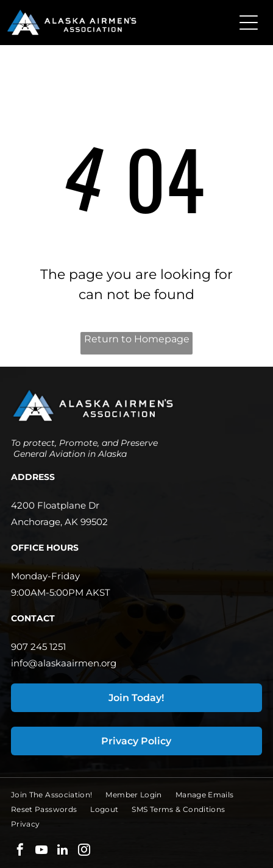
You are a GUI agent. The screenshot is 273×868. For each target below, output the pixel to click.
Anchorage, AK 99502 (59, 522)
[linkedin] (63, 851)
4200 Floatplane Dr (55, 505)
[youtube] (41, 851)
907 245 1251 (38, 647)
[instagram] (84, 851)
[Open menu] (249, 23)
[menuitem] (58, 795)
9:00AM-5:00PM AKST (61, 592)
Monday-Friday (45, 576)
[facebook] (20, 851)
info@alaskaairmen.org (64, 663)
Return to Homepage (137, 339)
